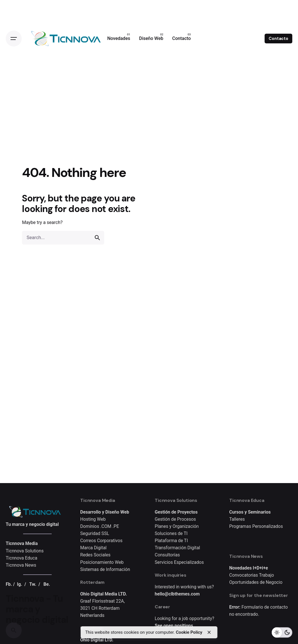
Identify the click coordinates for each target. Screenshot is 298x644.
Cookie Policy (189, 632)
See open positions (174, 626)
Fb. (9, 584)
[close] (209, 632)
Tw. (33, 584)
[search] (97, 238)
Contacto (278, 39)
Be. (47, 584)
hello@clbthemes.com (177, 594)
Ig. (20, 584)
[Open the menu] (14, 39)
